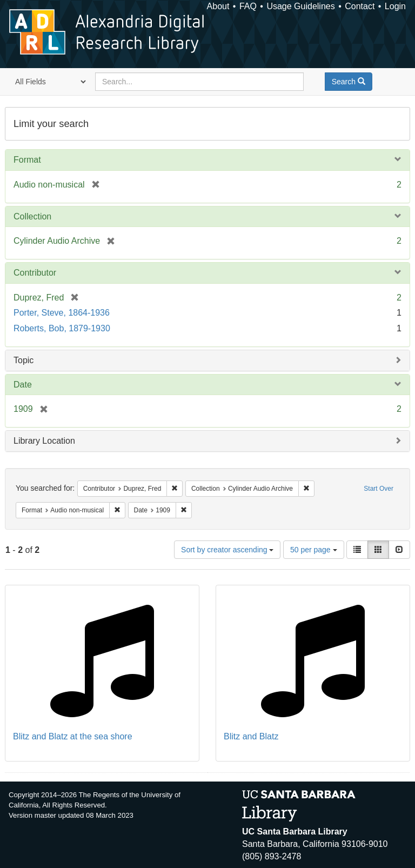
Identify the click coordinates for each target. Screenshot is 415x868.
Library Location (44, 441)
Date (23, 385)
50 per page (314, 550)
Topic (24, 360)
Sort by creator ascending (227, 550)
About (218, 6)
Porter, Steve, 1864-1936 (62, 313)
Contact (360, 6)
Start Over (379, 489)
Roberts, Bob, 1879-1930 (62, 328)
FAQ (248, 6)
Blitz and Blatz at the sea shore (73, 736)
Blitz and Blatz (251, 736)
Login (395, 6)
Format (27, 160)
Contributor (35, 273)
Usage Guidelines (300, 6)
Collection (32, 216)
